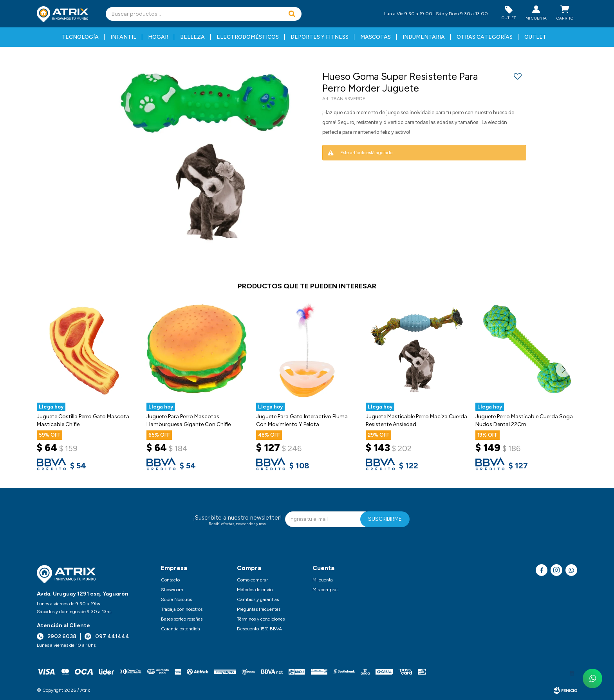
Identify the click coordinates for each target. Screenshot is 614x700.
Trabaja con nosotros (182, 609)
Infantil (123, 37)
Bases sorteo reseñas (182, 619)
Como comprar (252, 580)
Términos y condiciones (261, 619)
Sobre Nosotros (176, 599)
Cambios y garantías (258, 599)
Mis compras (325, 590)
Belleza (192, 37)
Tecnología (80, 37)
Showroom (172, 590)
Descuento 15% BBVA (259, 629)
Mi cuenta (323, 580)
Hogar (158, 37)
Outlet (535, 37)
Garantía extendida (181, 629)
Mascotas (376, 37)
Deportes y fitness (320, 37)
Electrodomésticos (248, 37)
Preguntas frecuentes (259, 609)
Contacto (170, 580)
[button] (292, 14)
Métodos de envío (255, 590)
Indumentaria (424, 37)
